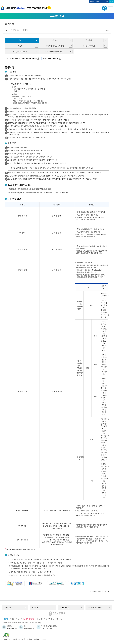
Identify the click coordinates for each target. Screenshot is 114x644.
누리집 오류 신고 (15, 619)
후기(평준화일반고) (89, 46)
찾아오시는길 (50, 619)
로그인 (111, 2)
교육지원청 (8, 608)
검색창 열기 (104, 8)
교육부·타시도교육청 (95, 608)
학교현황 (89, 40)
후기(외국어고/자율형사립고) (55, 52)
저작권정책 (40, 619)
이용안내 (5, 619)
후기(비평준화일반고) (20, 52)
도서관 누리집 (64, 608)
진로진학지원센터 (37, 8)
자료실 (20, 46)
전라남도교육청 (95, 2)
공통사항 (26, 30)
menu (110, 8)
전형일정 (55, 40)
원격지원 (59, 619)
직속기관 (35, 608)
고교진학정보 (15, 30)
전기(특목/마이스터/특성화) (55, 46)
